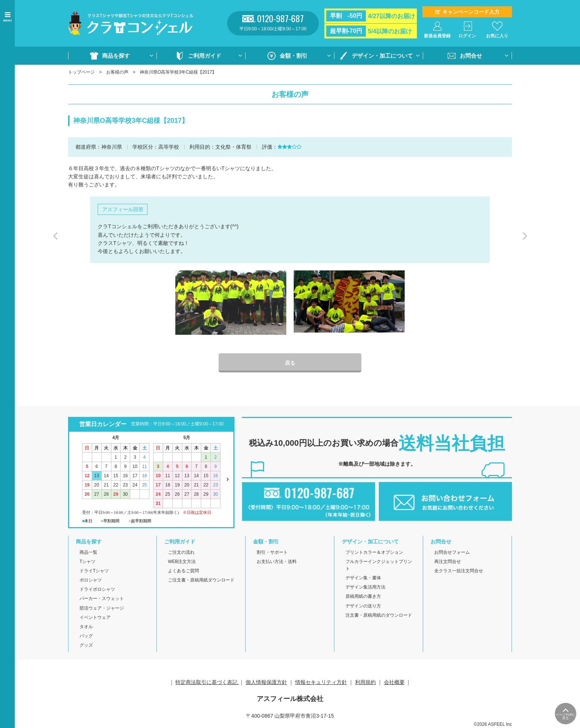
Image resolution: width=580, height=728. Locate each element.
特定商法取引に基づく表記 (207, 682)
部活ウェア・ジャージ (102, 608)
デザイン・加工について (382, 56)
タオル (86, 627)
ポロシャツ (91, 580)
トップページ (81, 72)
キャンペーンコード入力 (471, 12)
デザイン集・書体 (363, 578)
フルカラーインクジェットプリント (379, 565)
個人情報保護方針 (266, 682)
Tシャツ (87, 562)
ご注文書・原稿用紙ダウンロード (201, 580)
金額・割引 (294, 56)
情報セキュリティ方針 (321, 682)
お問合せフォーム (452, 552)
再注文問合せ (448, 562)
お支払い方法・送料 (277, 562)
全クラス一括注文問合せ (459, 571)
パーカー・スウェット (102, 599)
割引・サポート (272, 552)
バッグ (86, 636)
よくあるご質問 (183, 571)
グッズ (86, 645)
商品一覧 (88, 552)
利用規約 (365, 682)
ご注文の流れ (181, 552)
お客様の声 (117, 72)
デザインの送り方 (363, 606)
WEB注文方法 (182, 562)
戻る (290, 363)
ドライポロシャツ (97, 589)
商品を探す (116, 56)
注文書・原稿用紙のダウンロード (379, 615)
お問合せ (471, 56)
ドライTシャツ (94, 571)
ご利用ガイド (205, 56)
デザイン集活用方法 (365, 587)
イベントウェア (95, 617)
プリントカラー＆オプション (374, 552)
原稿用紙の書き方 (363, 596)
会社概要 (394, 682)
